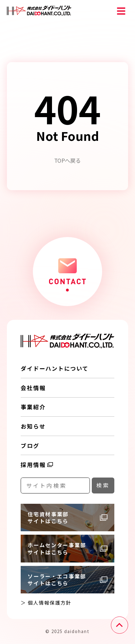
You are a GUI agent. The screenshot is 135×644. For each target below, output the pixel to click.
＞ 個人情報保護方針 (46, 602)
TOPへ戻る (67, 160)
